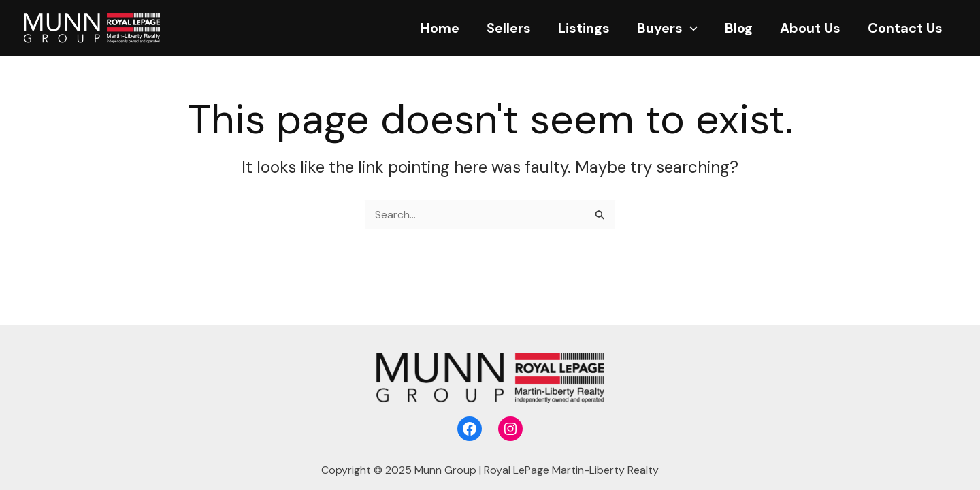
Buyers (667, 28)
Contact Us (905, 28)
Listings (584, 28)
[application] (690, 28)
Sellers (509, 28)
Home (440, 28)
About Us (810, 28)
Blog (739, 28)
